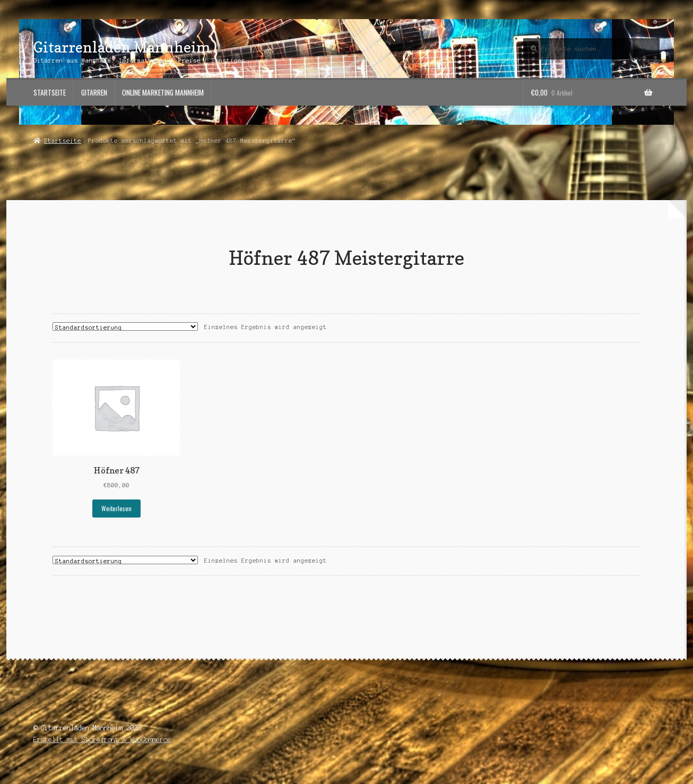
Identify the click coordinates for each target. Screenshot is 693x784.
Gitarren (94, 92)
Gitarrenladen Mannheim (122, 47)
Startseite (50, 92)
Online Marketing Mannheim (163, 92)
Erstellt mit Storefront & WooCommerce (102, 740)
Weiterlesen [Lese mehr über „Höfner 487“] (116, 508)
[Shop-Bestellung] (125, 326)
